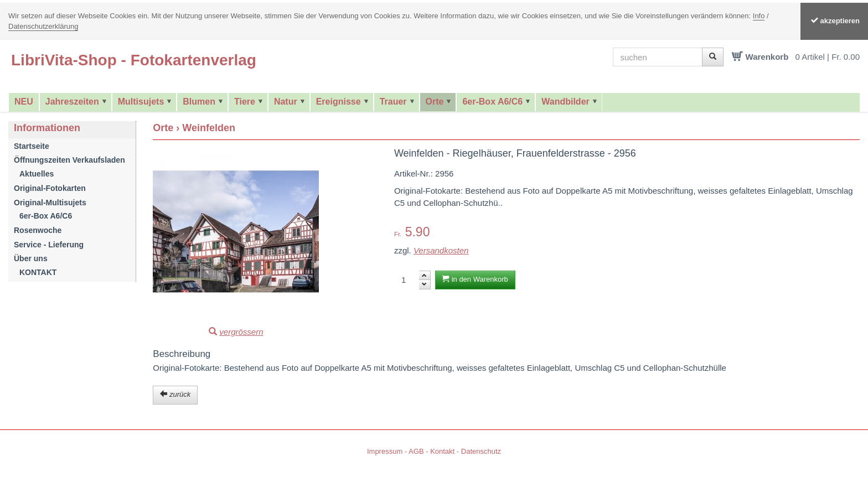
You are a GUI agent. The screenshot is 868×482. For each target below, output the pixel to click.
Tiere (245, 102)
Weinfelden (209, 128)
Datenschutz (481, 451)
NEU (24, 102)
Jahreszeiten (72, 102)
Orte (435, 102)
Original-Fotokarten (50, 188)
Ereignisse (339, 102)
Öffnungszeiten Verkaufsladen (69, 160)
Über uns (31, 258)
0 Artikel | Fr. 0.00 (828, 57)
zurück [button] (175, 394)
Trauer (393, 102)
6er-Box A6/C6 (492, 102)
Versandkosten (441, 250)
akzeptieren (834, 21)
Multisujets (141, 102)
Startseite (32, 146)
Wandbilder (565, 102)
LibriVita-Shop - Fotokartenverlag (134, 60)
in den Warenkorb (475, 279)
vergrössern (241, 332)
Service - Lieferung (49, 245)
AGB (416, 451)
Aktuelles (37, 174)
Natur (286, 102)
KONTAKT (38, 272)
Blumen (199, 102)
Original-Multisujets (50, 203)
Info (759, 16)
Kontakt (442, 451)
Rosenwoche (38, 230)
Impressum (385, 451)
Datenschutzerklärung (43, 26)
